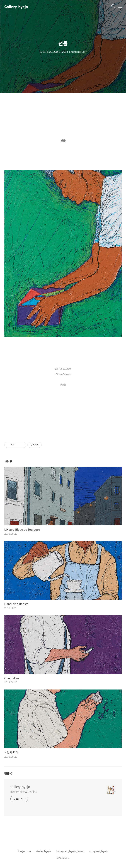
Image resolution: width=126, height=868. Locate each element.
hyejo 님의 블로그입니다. (24, 791)
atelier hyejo (43, 851)
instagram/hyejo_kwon (70, 851)
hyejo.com (24, 851)
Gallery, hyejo (16, 7)
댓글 (8, 773)
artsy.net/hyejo (99, 851)
